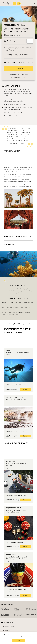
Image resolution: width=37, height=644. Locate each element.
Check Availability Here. (19, 77)
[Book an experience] (19, 4)
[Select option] (30, 41)
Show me (25, 389)
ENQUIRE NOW (18, 69)
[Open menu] (34, 4)
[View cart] (29, 4)
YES (18, 641)
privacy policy (28, 637)
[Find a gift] (14, 4)
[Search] (23, 4)
